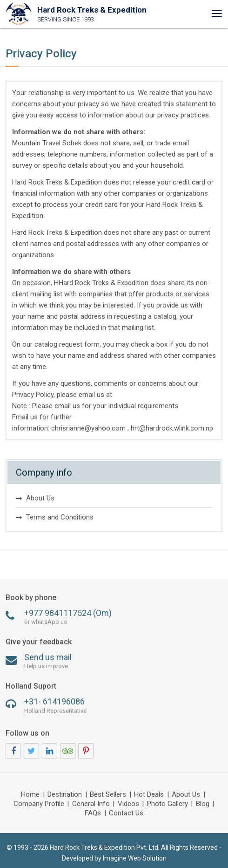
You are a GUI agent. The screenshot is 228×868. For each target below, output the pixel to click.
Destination (65, 795)
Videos (128, 804)
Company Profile (39, 804)
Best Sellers (108, 795)
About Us (40, 498)
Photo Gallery (168, 804)
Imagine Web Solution (135, 858)
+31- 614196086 (114, 706)
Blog (203, 804)
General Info (91, 804)
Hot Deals (149, 795)
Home (30, 795)
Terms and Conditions (60, 517)
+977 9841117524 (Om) (114, 617)
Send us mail (114, 661)
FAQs (93, 813)
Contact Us (126, 813)
